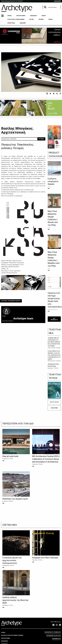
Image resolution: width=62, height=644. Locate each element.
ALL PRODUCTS (54, 319)
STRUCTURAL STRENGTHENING (16, 19)
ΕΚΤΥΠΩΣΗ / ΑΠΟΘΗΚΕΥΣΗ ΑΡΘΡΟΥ (11, 301)
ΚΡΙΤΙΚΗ (32, 19)
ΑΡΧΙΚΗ (9, 16)
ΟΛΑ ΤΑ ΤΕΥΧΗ (54, 402)
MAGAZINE (23, 23)
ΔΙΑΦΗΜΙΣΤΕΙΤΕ (57, 639)
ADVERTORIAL (11, 23)
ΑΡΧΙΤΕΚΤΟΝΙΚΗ (21, 16)
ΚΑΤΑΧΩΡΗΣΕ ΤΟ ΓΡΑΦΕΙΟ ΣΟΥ (53, 632)
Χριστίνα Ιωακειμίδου (52, 348)
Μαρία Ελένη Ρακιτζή (52, 361)
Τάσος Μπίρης (35, 560)
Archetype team (50, 368)
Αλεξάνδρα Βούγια (6, 566)
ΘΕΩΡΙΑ (44, 16)
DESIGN (50, 19)
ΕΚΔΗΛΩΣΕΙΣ (33, 16)
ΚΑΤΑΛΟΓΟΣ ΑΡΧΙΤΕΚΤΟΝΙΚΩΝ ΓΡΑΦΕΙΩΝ (12, 635)
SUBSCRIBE (57, 1)
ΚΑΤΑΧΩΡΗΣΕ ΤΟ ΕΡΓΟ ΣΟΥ (54, 635)
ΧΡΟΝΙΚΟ (41, 19)
